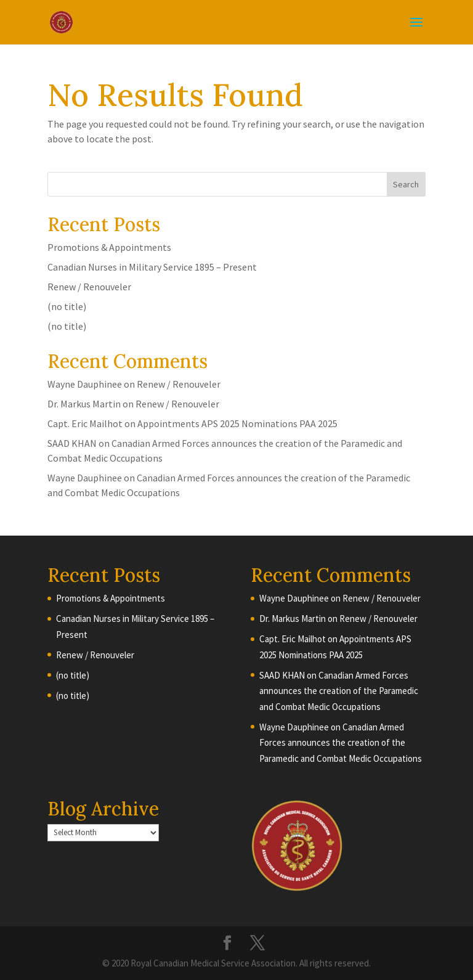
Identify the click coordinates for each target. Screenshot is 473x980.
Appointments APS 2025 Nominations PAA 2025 (237, 423)
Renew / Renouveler (89, 287)
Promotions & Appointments (109, 247)
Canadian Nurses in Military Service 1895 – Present (152, 267)
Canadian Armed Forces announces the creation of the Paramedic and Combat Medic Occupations (339, 691)
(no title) (67, 306)
